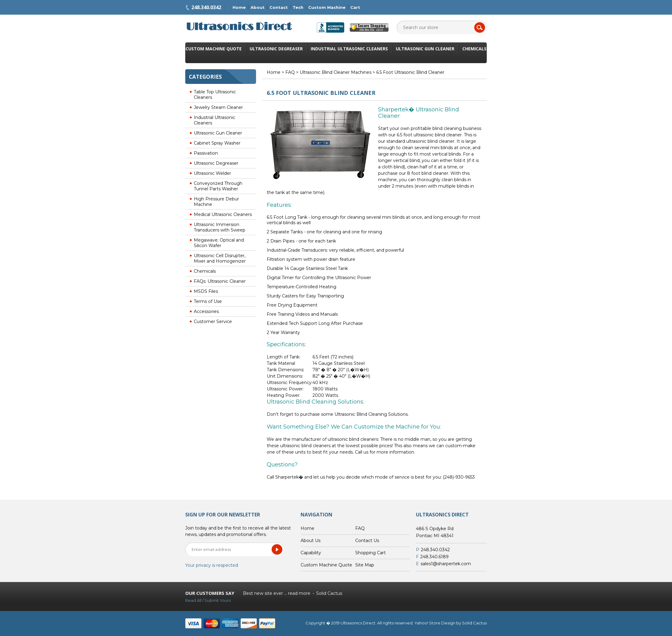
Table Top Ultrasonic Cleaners (215, 95)
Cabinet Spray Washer (217, 143)
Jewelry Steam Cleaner (218, 107)
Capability (311, 553)
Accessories (206, 311)
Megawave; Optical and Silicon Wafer (219, 243)
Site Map (365, 565)
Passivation (206, 153)
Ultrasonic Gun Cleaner (425, 49)
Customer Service (213, 322)
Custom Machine (327, 7)
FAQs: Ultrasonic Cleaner (220, 281)
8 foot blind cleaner (428, 173)
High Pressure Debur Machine (216, 202)
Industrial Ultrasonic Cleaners (349, 49)
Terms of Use (208, 301)
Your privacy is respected (212, 565)
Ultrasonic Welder (212, 173)
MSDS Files (206, 291)
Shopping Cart (370, 553)
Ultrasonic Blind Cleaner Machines (336, 72)
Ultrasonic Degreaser (276, 49)
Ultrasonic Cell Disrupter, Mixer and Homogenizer (220, 258)
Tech (298, 7)
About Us (311, 541)
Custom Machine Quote (214, 49)
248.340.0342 (206, 7)
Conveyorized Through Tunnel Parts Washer (218, 186)
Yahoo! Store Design (435, 623)
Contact (279, 7)
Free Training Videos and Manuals (302, 314)
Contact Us (367, 541)
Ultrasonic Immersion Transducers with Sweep (220, 227)
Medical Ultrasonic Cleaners (223, 214)
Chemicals (474, 49)
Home (239, 7)
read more (299, 593)
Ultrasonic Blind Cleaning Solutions (371, 414)
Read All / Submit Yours (208, 600)
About (258, 7)
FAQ (290, 72)
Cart (355, 7)
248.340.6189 (434, 557)
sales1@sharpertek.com (446, 564)
